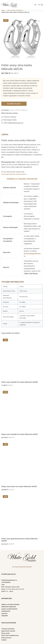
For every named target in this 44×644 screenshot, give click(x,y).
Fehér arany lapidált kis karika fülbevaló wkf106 (20, 382)
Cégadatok (5, 616)
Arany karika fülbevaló (19, 110)
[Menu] (35, 5)
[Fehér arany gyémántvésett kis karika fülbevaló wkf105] (22, 515)
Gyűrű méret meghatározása (10, 635)
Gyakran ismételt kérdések (9, 609)
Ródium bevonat (6, 638)
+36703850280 (6, 582)
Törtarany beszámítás (8, 629)
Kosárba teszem (14, 104)
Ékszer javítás (6, 633)
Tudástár (4, 640)
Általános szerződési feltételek (10, 604)
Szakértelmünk (6, 611)
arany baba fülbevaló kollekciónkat (13, 174)
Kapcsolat (4, 613)
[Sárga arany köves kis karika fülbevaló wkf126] (22, 462)
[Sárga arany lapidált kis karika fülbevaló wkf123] (22, 410)
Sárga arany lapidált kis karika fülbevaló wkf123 (20, 434)
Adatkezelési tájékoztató (9, 607)
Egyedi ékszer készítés (8, 631)
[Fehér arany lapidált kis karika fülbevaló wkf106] (22, 358)
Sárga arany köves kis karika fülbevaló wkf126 (19, 487)
